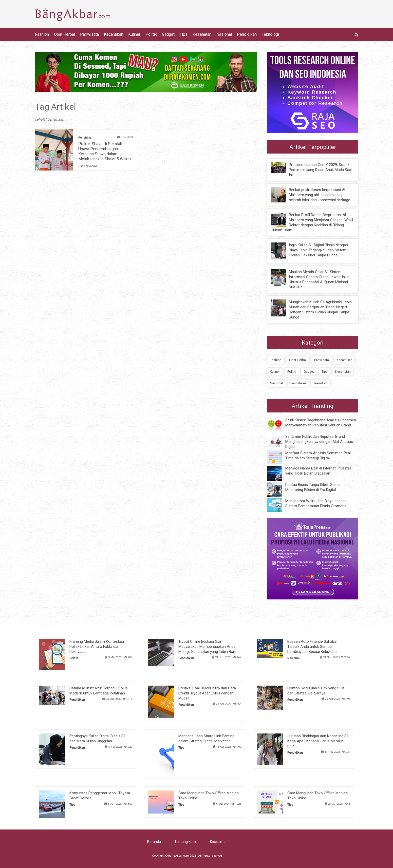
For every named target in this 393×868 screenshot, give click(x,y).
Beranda (154, 842)
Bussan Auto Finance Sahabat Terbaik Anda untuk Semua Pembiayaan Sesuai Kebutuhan (313, 647)
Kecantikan (114, 34)
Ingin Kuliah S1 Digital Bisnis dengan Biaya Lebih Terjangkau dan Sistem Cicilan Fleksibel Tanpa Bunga (318, 250)
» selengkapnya (88, 166)
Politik (151, 34)
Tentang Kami (185, 842)
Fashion (42, 34)
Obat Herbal (64, 34)
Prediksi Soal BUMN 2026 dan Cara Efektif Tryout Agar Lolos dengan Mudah (207, 693)
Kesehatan (202, 34)
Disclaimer (218, 842)
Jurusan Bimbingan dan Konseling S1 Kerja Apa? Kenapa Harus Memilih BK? (318, 741)
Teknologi (270, 34)
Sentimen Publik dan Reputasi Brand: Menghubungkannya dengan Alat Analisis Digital (319, 442)
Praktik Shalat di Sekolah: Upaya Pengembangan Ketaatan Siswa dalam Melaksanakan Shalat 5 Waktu (105, 151)
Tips (184, 34)
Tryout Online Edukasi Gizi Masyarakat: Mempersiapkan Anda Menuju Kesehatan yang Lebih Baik (207, 647)
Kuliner (134, 34)
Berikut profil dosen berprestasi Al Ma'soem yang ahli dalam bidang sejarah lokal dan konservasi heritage (320, 195)
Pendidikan (247, 34)
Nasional (224, 34)
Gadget (168, 34)
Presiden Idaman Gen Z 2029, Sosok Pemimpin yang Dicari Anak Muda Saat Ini (321, 170)
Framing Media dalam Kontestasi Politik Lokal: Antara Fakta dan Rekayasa (97, 647)
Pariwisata (89, 34)
